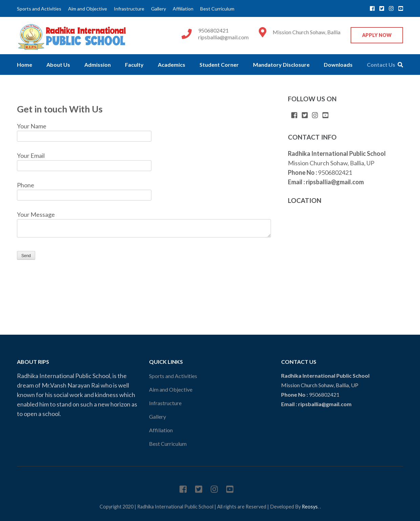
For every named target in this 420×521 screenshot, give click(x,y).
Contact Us (381, 65)
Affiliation (183, 9)
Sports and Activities (39, 9)
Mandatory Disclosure (281, 65)
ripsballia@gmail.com (223, 37)
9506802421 (213, 30)
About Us (58, 65)
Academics (172, 65)
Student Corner (219, 65)
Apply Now (377, 35)
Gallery (159, 9)
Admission (98, 65)
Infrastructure (129, 9)
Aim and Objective (88, 9)
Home (25, 65)
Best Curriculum (217, 9)
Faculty (134, 65)
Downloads (338, 65)
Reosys (310, 507)
